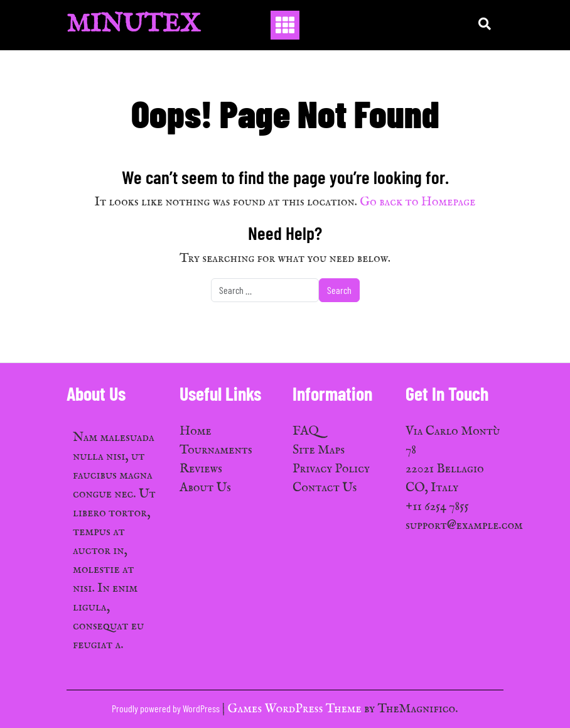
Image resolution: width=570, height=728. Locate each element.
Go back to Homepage (417, 202)
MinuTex (133, 25)
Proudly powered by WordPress (167, 708)
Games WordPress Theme (296, 709)
